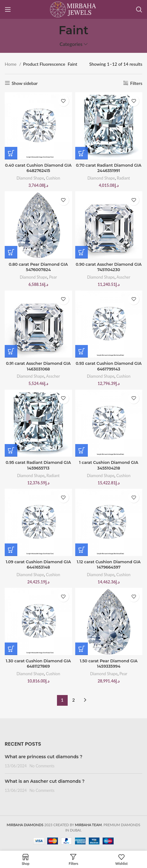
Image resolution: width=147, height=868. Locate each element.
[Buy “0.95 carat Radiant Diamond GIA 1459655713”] (11, 450)
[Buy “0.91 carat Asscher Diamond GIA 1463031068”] (11, 351)
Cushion (53, 178)
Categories (71, 44)
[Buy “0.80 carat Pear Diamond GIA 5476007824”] (11, 252)
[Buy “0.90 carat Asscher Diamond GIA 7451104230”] (82, 252)
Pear (53, 277)
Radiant (123, 178)
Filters (136, 83)
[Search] (139, 9)
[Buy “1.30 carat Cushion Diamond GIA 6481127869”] (11, 649)
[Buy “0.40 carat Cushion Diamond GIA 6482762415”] (11, 153)
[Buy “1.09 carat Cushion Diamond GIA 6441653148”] (11, 550)
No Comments (42, 766)
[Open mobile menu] (8, 9)
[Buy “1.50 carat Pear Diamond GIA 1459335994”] (82, 649)
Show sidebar (25, 83)
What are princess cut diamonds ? (44, 757)
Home (11, 64)
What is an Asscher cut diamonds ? (45, 781)
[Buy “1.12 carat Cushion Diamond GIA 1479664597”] (82, 550)
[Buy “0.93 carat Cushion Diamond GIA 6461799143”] (82, 351)
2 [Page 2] (73, 700)
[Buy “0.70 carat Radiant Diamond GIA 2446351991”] (82, 153)
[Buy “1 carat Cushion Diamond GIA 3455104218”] (82, 450)
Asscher (123, 277)
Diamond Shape (30, 178)
